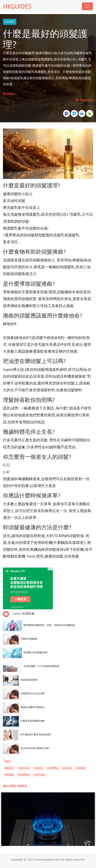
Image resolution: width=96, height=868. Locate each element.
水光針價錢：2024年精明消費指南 (41, 666)
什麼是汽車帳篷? (29, 639)
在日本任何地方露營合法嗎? (35, 748)
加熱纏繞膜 (24, 775)
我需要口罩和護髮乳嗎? (36, 652)
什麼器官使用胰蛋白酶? (33, 721)
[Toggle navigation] (87, 6)
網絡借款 (9, 768)
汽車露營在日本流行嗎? (33, 693)
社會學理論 (53, 768)
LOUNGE (10, 22)
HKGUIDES (17, 6)
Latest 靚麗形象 (24, 613)
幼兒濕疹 (67, 768)
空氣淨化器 (24, 768)
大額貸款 (38, 768)
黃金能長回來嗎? (29, 680)
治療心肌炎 (39, 775)
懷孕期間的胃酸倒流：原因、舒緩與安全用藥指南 (49, 625)
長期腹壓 (9, 775)
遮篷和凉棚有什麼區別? (33, 707)
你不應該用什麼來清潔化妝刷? (36, 734)
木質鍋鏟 (81, 768)
